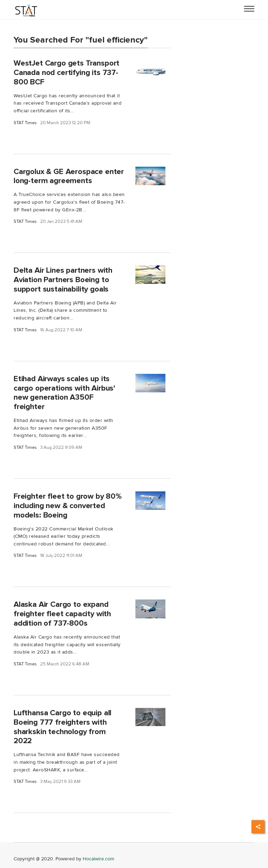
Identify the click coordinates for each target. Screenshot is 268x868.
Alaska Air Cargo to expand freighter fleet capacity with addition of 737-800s (62, 614)
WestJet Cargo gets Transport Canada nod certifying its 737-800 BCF (66, 73)
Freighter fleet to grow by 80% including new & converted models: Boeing (68, 506)
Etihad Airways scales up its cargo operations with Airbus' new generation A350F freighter (64, 393)
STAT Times (25, 123)
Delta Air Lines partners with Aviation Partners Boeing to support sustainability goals (63, 280)
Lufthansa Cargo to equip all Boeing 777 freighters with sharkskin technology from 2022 (62, 727)
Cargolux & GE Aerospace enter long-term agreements (69, 176)
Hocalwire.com (98, 859)
